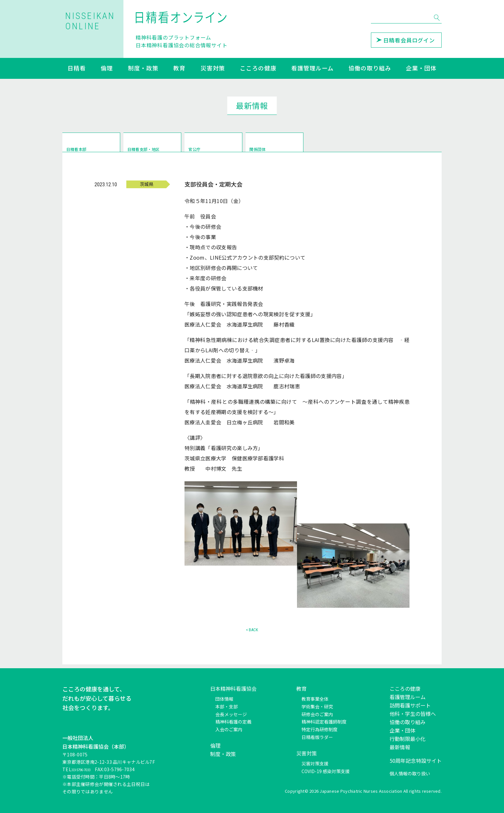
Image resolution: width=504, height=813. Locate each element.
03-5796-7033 (88, 770)
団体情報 (224, 699)
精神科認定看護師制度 (324, 722)
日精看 (77, 69)
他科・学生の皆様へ (413, 714)
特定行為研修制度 (319, 730)
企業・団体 (421, 69)
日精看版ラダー (317, 737)
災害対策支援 (315, 763)
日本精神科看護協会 (233, 688)
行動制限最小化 (408, 739)
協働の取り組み (370, 69)
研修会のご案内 (317, 714)
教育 (179, 69)
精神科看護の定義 (233, 722)
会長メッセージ (231, 714)
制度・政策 (143, 69)
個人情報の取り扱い (410, 773)
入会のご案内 (229, 730)
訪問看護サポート (410, 705)
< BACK (252, 633)
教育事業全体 (315, 699)
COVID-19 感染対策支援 (326, 771)
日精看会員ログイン (405, 40)
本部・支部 (227, 707)
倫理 (107, 69)
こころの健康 (258, 69)
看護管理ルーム (312, 69)
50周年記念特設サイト (416, 761)
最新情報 (400, 747)
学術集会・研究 (317, 707)
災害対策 (213, 69)
